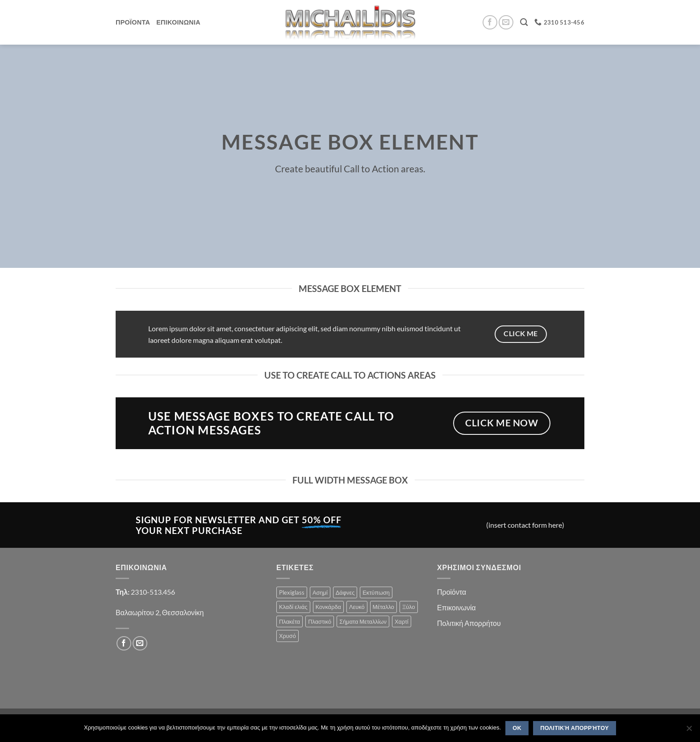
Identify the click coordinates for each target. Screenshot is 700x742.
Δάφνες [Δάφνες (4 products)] (345, 592)
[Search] (524, 23)
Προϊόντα (452, 592)
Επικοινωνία (456, 607)
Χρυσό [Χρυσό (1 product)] (287, 636)
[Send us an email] (506, 23)
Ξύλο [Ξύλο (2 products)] (409, 607)
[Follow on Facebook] (490, 23)
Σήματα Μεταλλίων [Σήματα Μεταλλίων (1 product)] (363, 621)
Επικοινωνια (178, 22)
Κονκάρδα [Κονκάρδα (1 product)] (328, 607)
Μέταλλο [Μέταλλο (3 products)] (383, 607)
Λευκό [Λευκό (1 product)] (357, 607)
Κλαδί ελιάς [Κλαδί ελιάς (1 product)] (293, 607)
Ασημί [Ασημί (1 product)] (320, 592)
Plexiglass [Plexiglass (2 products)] (292, 592)
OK (517, 728)
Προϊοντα (133, 22)
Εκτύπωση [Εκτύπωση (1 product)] (376, 592)
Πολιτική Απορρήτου (469, 623)
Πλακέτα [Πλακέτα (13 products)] (290, 621)
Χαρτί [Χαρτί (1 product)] (402, 621)
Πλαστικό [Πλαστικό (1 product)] (320, 621)
